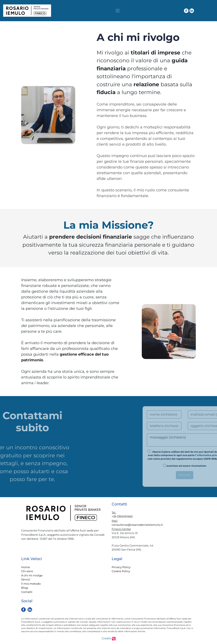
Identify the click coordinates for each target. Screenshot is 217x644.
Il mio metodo (31, 584)
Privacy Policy (121, 567)
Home (26, 567)
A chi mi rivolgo (32, 575)
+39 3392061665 (122, 516)
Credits (109, 638)
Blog (24, 588)
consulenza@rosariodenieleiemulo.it (137, 525)
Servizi (26, 579)
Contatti (27, 592)
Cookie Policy (121, 571)
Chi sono (27, 571)
